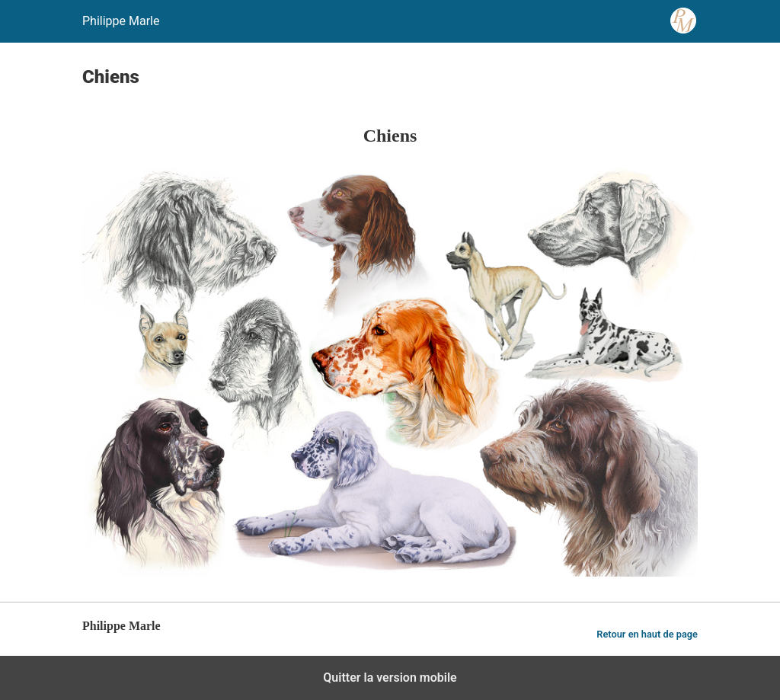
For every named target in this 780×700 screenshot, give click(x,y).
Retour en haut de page (647, 634)
